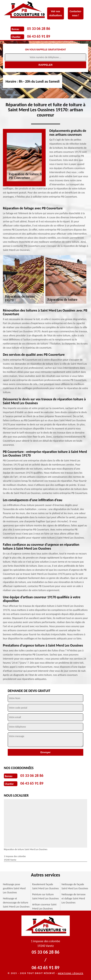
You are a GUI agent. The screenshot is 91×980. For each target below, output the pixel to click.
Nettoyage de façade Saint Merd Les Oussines (75, 886)
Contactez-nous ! (76, 13)
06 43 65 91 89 (39, 36)
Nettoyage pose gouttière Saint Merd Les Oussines (14, 888)
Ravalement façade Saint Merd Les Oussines (46, 886)
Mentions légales (71, 973)
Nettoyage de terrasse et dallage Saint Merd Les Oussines (74, 898)
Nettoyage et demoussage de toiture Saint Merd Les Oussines (16, 903)
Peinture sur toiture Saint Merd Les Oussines (46, 896)
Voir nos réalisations (56, 13)
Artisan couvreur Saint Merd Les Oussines (44, 907)
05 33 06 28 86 (39, 28)
